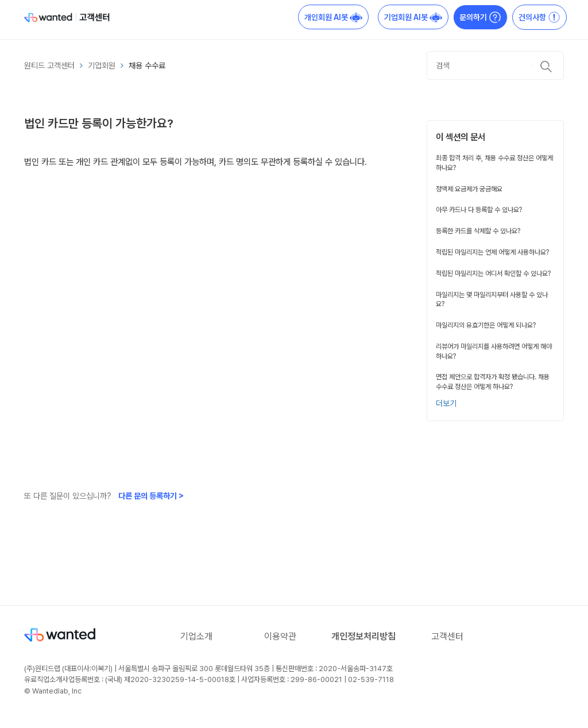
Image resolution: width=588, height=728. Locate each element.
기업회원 (102, 66)
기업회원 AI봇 (413, 17)
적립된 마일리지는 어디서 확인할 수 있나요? (493, 274)
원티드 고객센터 (49, 66)
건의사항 (539, 17)
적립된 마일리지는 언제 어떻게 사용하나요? (492, 252)
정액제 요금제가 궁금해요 (469, 189)
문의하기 (480, 17)
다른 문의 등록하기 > (151, 496)
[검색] (495, 66)
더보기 (446, 403)
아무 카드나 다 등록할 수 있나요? (479, 210)
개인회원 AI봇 (333, 17)
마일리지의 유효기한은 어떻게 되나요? (486, 325)
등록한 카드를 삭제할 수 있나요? (478, 231)
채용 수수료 (147, 66)
